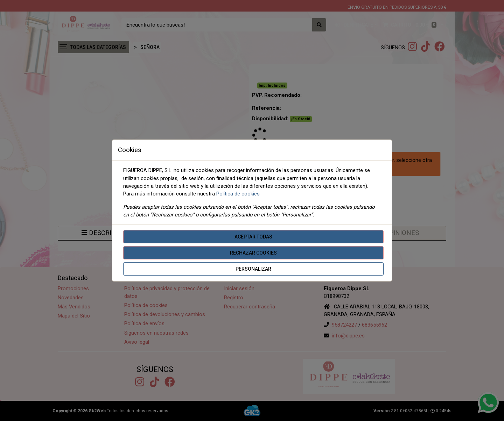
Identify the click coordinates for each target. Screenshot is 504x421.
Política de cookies (238, 194)
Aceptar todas (253, 237)
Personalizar (253, 269)
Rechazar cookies (253, 253)
